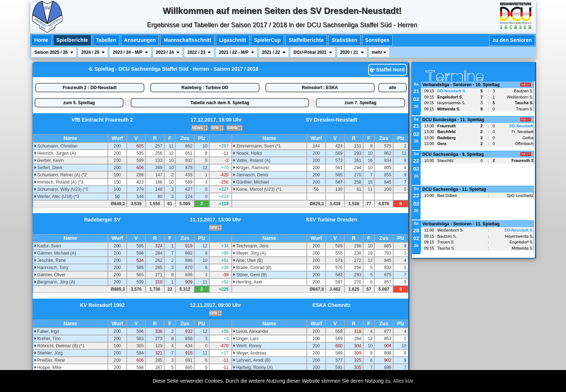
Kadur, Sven (47, 246)
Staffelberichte (306, 40)
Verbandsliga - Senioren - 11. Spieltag (461, 224)
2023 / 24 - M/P (130, 52)
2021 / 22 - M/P (236, 52)
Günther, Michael (251, 182)
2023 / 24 (168, 52)
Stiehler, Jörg (48, 353)
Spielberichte (72, 40)
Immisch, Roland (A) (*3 (59, 182)
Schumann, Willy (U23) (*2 (61, 189)
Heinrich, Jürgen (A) (55, 153)
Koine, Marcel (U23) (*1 (257, 189)
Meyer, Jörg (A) (249, 253)
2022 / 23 (199, 52)
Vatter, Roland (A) (252, 160)
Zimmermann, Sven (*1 (257, 146)
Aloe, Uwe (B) (248, 260)
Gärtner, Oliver (50, 275)
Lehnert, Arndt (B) (252, 360)
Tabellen (106, 40)
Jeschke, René (50, 260)
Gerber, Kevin (49, 160)
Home (41, 40)
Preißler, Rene (49, 360)
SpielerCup (267, 40)
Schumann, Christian (56, 146)
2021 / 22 (274, 52)
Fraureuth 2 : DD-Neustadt (90, 88)
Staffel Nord (387, 70)
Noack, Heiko (247, 153)
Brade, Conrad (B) (252, 268)
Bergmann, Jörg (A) (55, 282)
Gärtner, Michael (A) (55, 253)
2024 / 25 (93, 52)
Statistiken (345, 40)
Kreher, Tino (47, 339)
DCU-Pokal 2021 (313, 52)
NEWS (200, 128)
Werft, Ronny (247, 346)
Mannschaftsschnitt (187, 40)
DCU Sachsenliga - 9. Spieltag (453, 154)
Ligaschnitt (233, 40)
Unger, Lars (246, 339)
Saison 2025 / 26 (54, 52)
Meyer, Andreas (250, 353)
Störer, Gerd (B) (250, 275)
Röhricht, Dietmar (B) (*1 (59, 346)
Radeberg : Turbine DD (205, 88)
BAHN (234, 128)
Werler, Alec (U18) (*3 (56, 197)
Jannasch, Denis (251, 175)
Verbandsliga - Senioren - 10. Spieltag (461, 85)
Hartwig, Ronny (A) (253, 367)
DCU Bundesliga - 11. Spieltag (453, 120)
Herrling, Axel (247, 282)
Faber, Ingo (47, 331)
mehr (379, 52)
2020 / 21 (352, 52)
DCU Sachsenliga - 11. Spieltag (454, 189)
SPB (217, 128)
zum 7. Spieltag (360, 103)
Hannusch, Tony (51, 268)
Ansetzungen (140, 40)
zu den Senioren (512, 40)
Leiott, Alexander (251, 331)
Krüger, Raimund (251, 168)
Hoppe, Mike (48, 367)
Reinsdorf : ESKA (320, 88)
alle (392, 88)
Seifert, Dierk (48, 168)
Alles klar (403, 381)
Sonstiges (377, 40)
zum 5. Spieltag (79, 103)
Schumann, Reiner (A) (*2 (60, 175)
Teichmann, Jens (251, 246)
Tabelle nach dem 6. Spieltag (220, 103)
